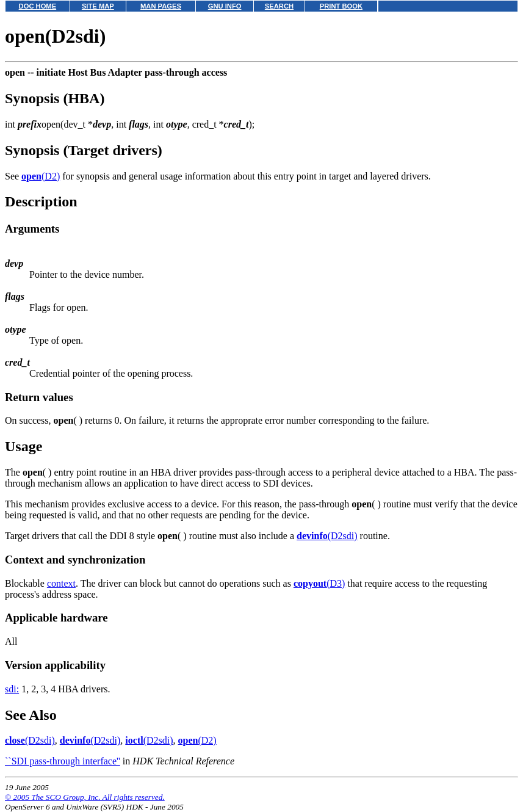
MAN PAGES (161, 6)
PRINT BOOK (341, 6)
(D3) (319, 583)
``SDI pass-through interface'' (63, 761)
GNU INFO (225, 6)
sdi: (12, 689)
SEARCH (279, 6)
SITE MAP (98, 6)
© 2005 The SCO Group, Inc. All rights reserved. (85, 797)
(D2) (41, 176)
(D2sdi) (327, 536)
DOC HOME (38, 6)
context (61, 583)
